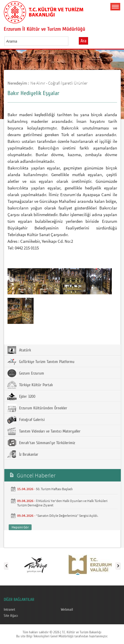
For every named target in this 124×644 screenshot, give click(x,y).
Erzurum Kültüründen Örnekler (37, 408)
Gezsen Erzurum (26, 373)
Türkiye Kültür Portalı (30, 385)
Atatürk (19, 350)
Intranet (9, 610)
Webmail (67, 610)
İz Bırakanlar (23, 454)
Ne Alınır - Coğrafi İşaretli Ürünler (59, 83)
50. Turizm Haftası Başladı (54, 489)
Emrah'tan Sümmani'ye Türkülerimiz (41, 443)
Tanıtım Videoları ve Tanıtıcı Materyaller (44, 431)
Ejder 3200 (21, 396)
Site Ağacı (11, 616)
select (70, 41)
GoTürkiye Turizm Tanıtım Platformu (41, 362)
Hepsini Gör (20, 527)
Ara (83, 41)
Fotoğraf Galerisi (26, 419)
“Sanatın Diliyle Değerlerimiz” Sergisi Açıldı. (67, 516)
